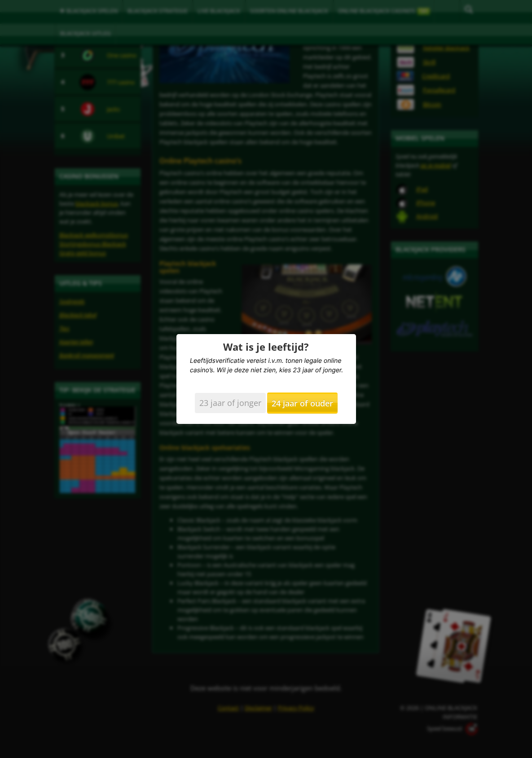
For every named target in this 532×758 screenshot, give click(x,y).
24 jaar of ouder (302, 403)
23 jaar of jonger (230, 403)
